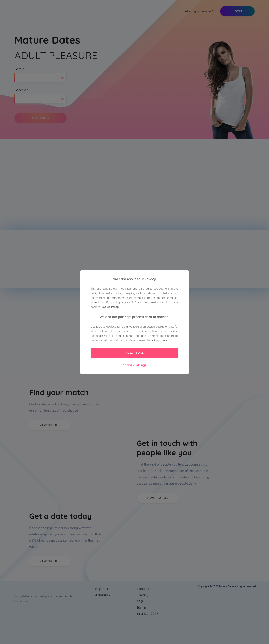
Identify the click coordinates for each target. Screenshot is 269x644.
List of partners (157, 341)
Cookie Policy (110, 307)
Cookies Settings (134, 365)
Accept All (135, 353)
